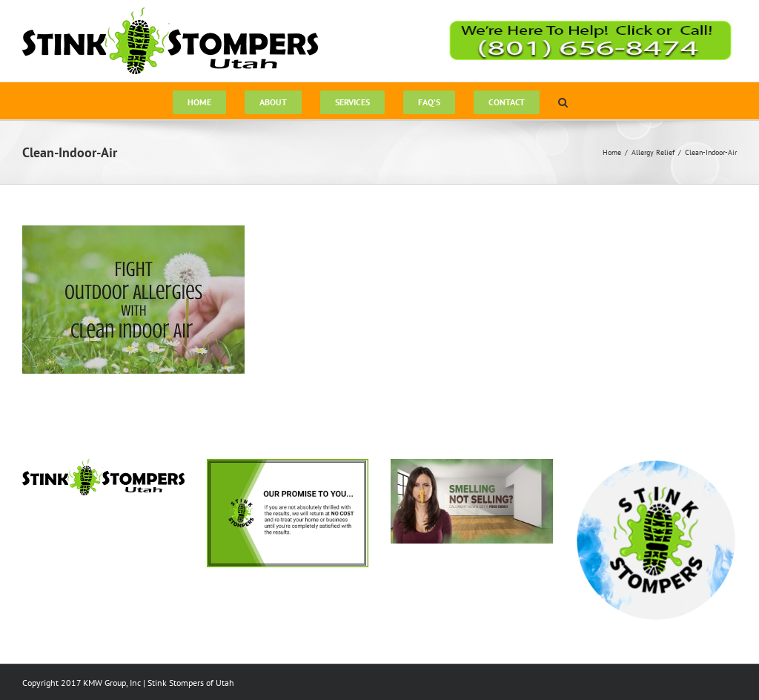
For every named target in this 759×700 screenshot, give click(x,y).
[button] (563, 101)
